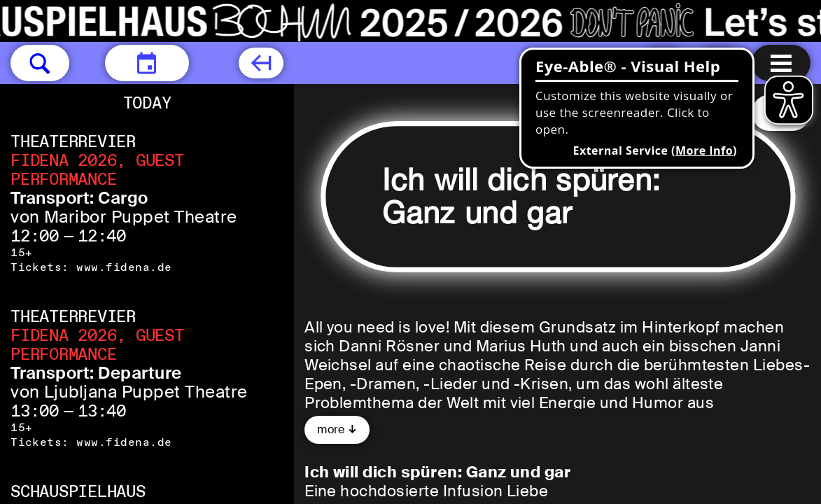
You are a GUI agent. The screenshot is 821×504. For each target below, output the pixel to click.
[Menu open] (781, 63)
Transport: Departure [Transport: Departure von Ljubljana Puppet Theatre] (96, 373)
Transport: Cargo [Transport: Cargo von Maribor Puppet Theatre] (79, 198)
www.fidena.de (124, 267)
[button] (40, 63)
